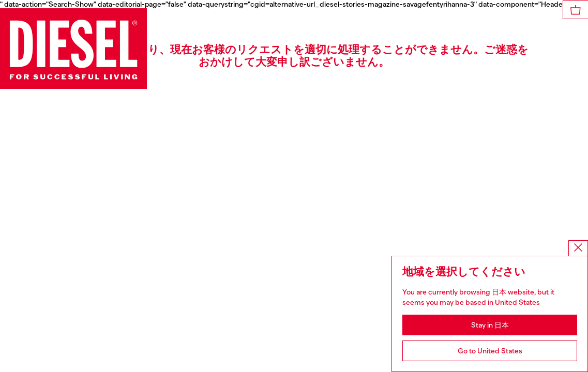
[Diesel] (73, 49)
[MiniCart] (576, 10)
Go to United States (490, 351)
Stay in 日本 (490, 325)
